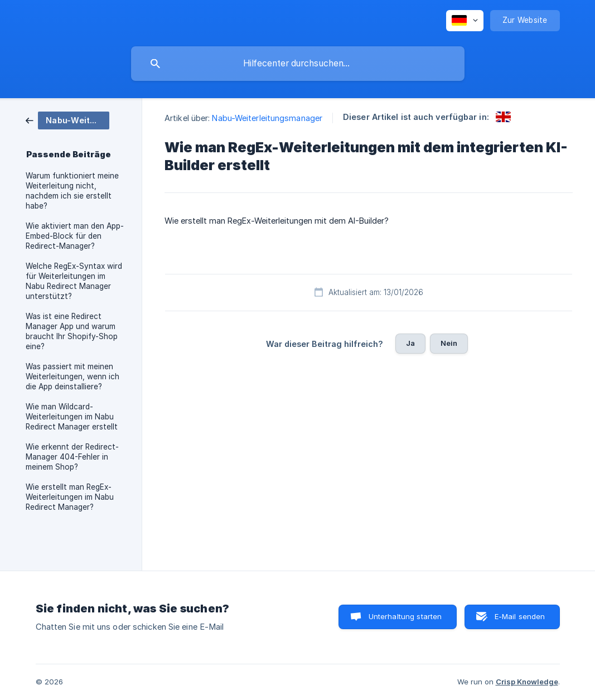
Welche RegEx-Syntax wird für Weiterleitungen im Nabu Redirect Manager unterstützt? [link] (74, 281)
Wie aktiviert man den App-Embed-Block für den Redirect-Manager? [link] (75, 236)
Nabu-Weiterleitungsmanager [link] (267, 118)
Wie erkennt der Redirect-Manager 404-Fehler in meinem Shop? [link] (72, 457)
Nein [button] (449, 343)
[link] (67, 120)
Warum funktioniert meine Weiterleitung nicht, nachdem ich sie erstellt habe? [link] (72, 191)
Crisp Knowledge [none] (527, 682)
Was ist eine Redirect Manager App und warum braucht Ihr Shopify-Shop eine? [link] (72, 331)
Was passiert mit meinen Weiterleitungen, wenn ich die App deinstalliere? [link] (72, 376)
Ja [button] (410, 343)
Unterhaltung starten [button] (405, 616)
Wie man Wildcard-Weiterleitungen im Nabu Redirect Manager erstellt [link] (72, 417)
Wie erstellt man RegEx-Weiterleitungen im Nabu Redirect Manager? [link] (70, 497)
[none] (465, 21)
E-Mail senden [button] (520, 616)
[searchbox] (298, 64)
